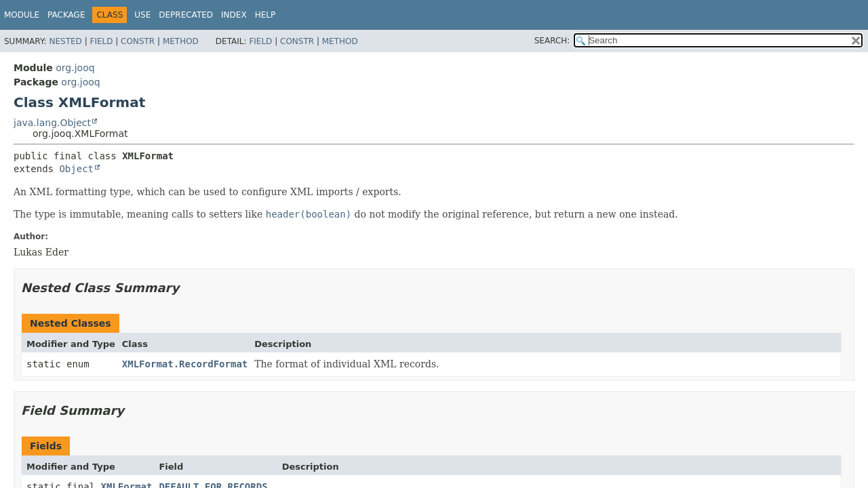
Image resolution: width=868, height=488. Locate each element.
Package (66, 15)
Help (265, 15)
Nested (65, 41)
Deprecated (186, 15)
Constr (138, 41)
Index (234, 15)
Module (22, 15)
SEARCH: (552, 41)
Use (142, 15)
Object (76, 169)
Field (101, 41)
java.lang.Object (52, 123)
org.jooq (75, 68)
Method (181, 41)
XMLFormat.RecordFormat (185, 364)
